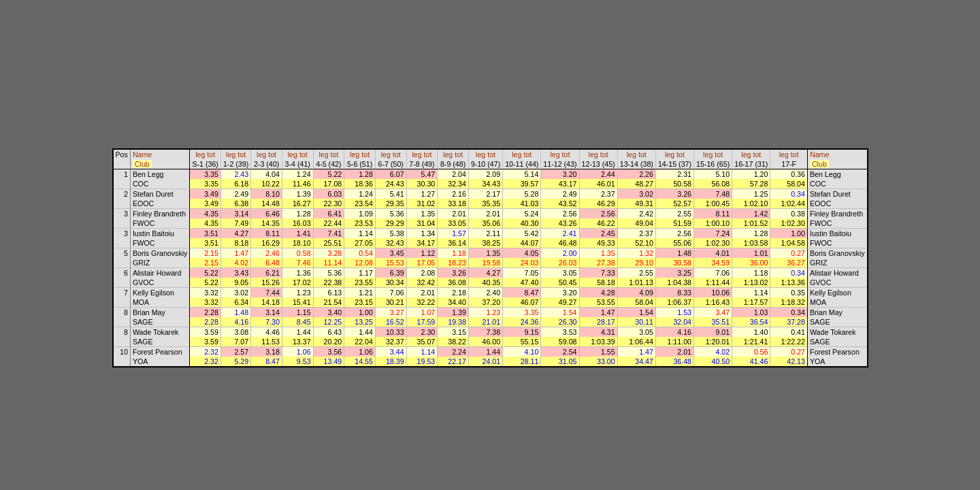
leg (200, 154)
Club (142, 164)
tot (211, 154)
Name (142, 154)
